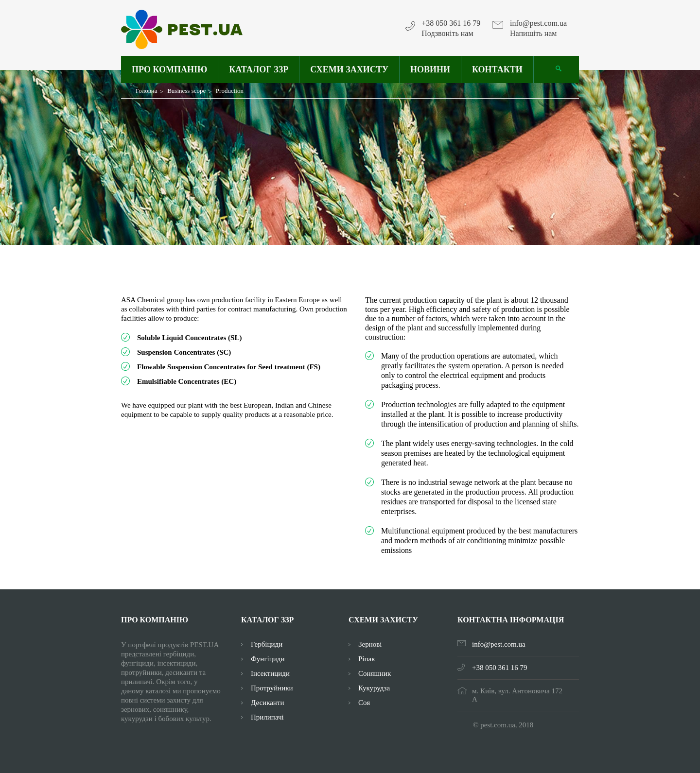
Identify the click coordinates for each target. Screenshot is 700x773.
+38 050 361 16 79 (451, 23)
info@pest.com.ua (538, 23)
